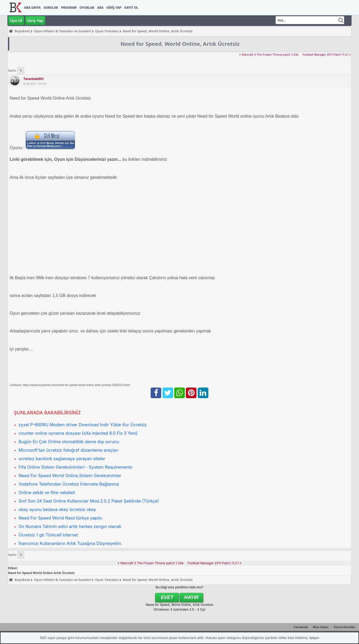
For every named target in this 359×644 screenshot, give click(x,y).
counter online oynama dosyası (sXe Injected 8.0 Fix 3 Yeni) (78, 433)
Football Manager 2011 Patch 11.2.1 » (327, 55)
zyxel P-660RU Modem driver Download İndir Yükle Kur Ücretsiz (83, 425)
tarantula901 (33, 79)
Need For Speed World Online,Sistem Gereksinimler (70, 476)
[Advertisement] (168, 228)
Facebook (301, 627)
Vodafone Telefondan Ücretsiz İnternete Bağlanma (69, 484)
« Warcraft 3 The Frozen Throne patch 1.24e (269, 55)
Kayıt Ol (131, 8)
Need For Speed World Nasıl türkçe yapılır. (61, 518)
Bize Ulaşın (321, 627)
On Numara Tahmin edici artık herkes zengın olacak (70, 526)
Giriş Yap (114, 8)
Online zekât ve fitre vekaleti (47, 492)
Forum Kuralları (344, 627)
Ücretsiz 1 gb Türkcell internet (48, 535)
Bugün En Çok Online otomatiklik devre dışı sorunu (69, 442)
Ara (100, 8)
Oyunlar (87, 8)
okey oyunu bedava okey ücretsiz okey (57, 509)
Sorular (51, 8)
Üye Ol (16, 21)
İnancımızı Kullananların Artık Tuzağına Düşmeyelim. (70, 543)
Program (69, 8)
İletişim (314, 638)
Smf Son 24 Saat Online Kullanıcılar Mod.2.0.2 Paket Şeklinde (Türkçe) (89, 501)
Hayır (192, 597)
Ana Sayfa (32, 8)
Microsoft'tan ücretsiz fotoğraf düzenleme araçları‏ (69, 450)
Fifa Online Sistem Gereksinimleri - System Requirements (75, 467)
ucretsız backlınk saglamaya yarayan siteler (62, 459)
